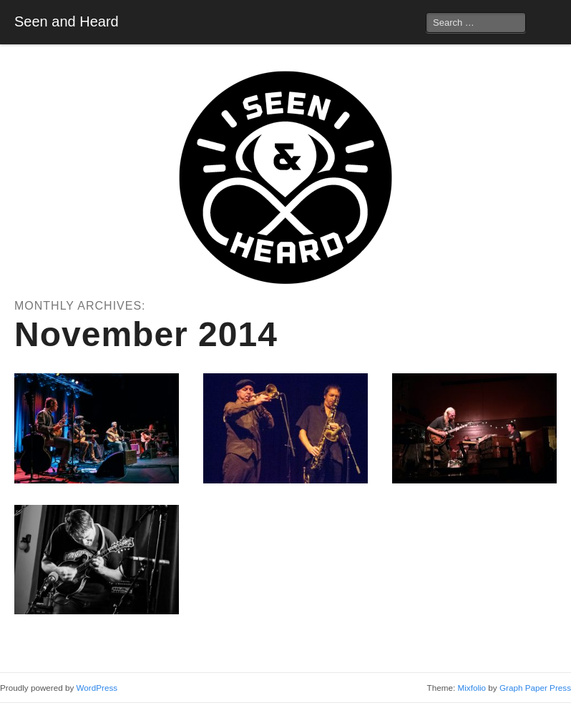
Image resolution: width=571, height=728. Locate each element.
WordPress (97, 688)
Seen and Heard (67, 21)
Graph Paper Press (535, 688)
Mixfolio (472, 688)
